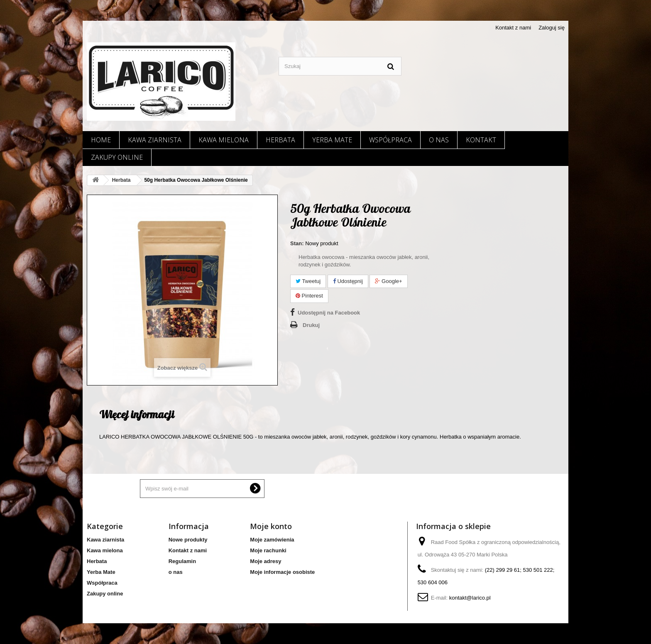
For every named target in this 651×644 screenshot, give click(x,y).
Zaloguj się (552, 28)
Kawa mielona (224, 140)
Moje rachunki (268, 550)
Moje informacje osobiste (282, 572)
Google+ (388, 281)
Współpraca (390, 140)
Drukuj (311, 325)
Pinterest (309, 296)
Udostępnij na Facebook (329, 313)
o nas (439, 140)
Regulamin (182, 561)
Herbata (280, 140)
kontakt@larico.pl (470, 598)
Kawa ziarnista (155, 140)
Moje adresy (266, 561)
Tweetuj (308, 281)
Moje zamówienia (272, 540)
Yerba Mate (332, 140)
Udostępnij (348, 281)
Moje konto (271, 526)
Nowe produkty (188, 540)
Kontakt (481, 140)
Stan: (297, 243)
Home (101, 140)
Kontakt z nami (513, 28)
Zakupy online (117, 157)
